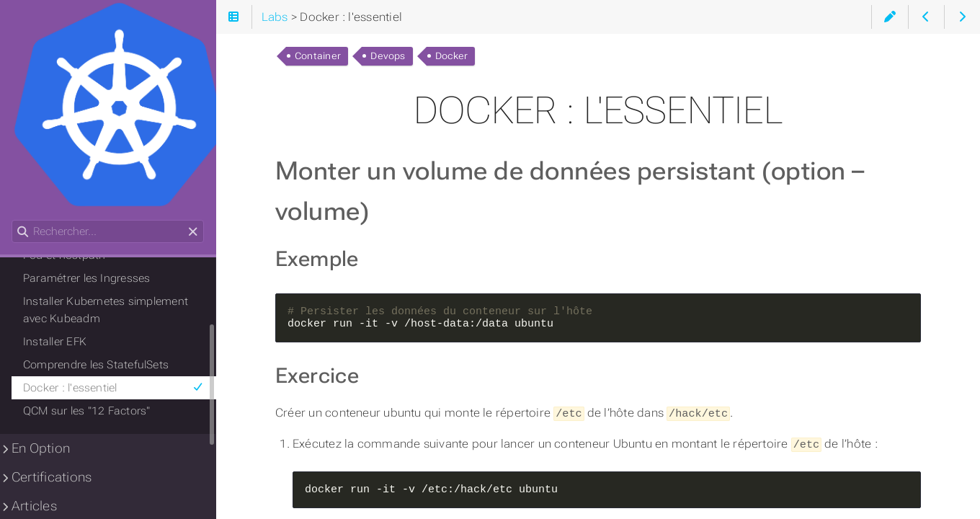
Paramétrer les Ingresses (86, 278)
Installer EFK (55, 342)
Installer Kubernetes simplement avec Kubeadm (106, 310)
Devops (388, 56)
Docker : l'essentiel (113, 388)
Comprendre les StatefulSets (96, 365)
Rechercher (13, 220)
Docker (451, 56)
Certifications (52, 477)
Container (318, 56)
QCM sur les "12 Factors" (86, 411)
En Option (41, 448)
